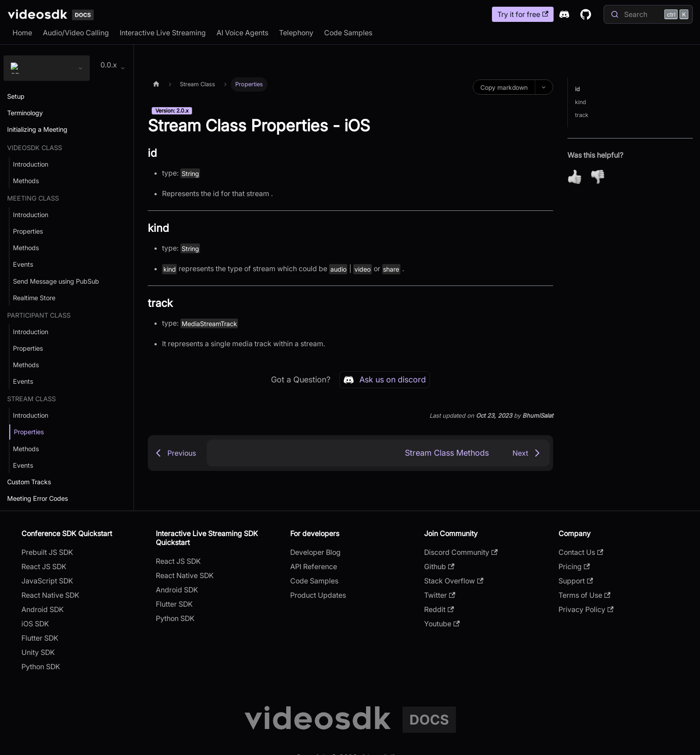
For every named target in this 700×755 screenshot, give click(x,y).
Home (22, 33)
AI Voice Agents (242, 33)
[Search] (648, 14)
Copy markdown (504, 87)
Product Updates (318, 596)
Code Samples (348, 33)
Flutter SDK (40, 639)
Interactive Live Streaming (163, 33)
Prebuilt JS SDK (47, 553)
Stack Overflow (454, 582)
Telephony (296, 33)
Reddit (439, 610)
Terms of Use (584, 596)
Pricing (574, 567)
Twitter (440, 596)
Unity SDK (38, 653)
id (577, 90)
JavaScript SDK (47, 582)
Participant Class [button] (39, 316)
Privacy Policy (586, 610)
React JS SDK (44, 567)
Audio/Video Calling (76, 33)
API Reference (314, 567)
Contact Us (581, 553)
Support (576, 582)
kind (581, 103)
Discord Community (461, 553)
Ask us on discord (385, 380)
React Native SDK (50, 596)
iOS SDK (35, 625)
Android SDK (43, 610)
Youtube (442, 625)
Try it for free (523, 14)
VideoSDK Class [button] (35, 148)
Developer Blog (315, 553)
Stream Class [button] (31, 400)
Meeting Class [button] (33, 199)
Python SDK (41, 667)
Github (439, 567)
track (582, 115)
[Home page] (156, 85)
